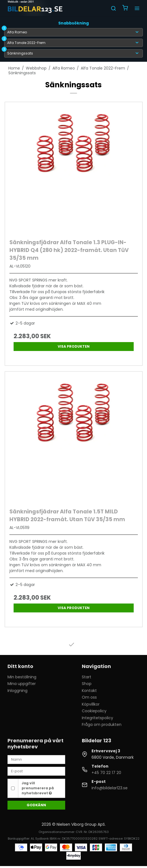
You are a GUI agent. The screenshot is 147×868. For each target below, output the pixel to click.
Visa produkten (74, 346)
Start (87, 677)
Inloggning (17, 691)
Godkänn (36, 805)
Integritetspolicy (97, 718)
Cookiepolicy (94, 711)
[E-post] (36, 771)
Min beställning (22, 677)
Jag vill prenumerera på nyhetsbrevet (38, 788)
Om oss (89, 697)
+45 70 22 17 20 (106, 773)
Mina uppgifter (22, 684)
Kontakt (89, 691)
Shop (87, 684)
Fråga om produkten (102, 724)
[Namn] (36, 759)
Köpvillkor (91, 704)
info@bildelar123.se (110, 788)
